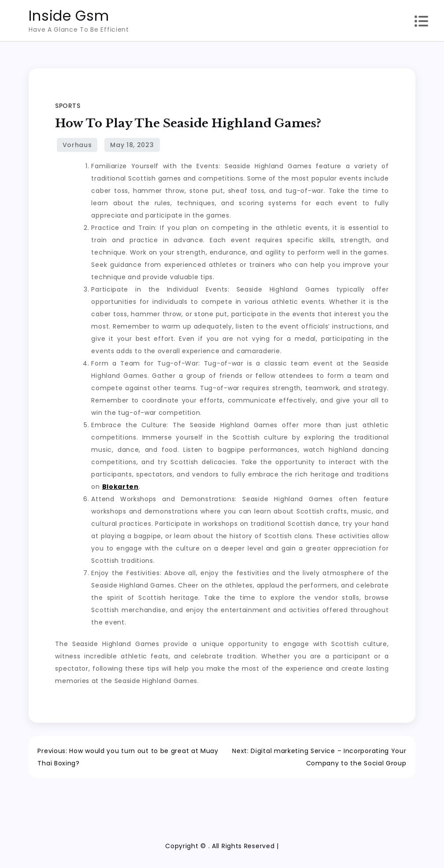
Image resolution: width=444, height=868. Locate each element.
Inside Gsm (69, 16)
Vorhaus (77, 145)
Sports (68, 106)
